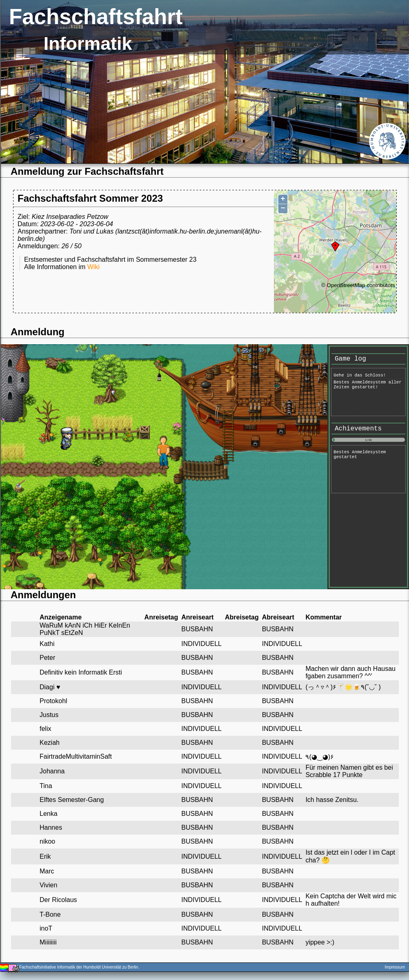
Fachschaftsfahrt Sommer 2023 (90, 198)
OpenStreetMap (346, 285)
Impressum (395, 967)
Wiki (93, 267)
